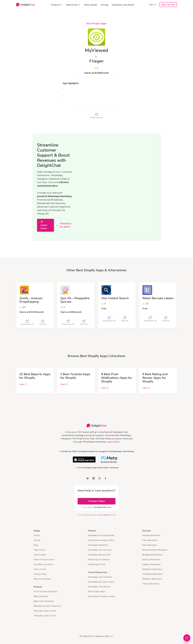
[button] (57, 5)
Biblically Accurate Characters (47, 606)
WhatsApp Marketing (98, 545)
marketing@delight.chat (106, 515)
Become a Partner (42, 579)
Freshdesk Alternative (152, 574)
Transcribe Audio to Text (45, 616)
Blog (36, 545)
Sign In (153, 4)
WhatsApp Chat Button (99, 587)
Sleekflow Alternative (152, 579)
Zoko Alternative (150, 540)
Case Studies (40, 555)
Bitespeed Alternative (152, 555)
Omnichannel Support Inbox (101, 540)
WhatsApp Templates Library (101, 596)
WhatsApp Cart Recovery (100, 550)
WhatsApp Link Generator (100, 577)
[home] (25, 5)
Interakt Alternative (151, 535)
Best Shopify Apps (96, 24)
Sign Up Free (168, 5)
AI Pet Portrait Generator (45, 592)
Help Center (91, 5)
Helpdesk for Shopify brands (101, 535)
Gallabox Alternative (151, 564)
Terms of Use (40, 569)
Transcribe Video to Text (45, 611)
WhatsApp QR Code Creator (101, 582)
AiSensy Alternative (151, 560)
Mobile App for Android (99, 560)
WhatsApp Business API (99, 555)
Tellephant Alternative (152, 569)
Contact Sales (96, 501)
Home (37, 535)
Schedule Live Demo (123, 5)
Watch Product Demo (44, 560)
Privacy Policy (40, 574)
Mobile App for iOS (97, 564)
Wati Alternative (150, 545)
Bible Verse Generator (44, 601)
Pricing (105, 5)
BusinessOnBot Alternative (155, 550)
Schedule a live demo (66, 225)
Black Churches (41, 596)
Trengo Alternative (151, 584)
